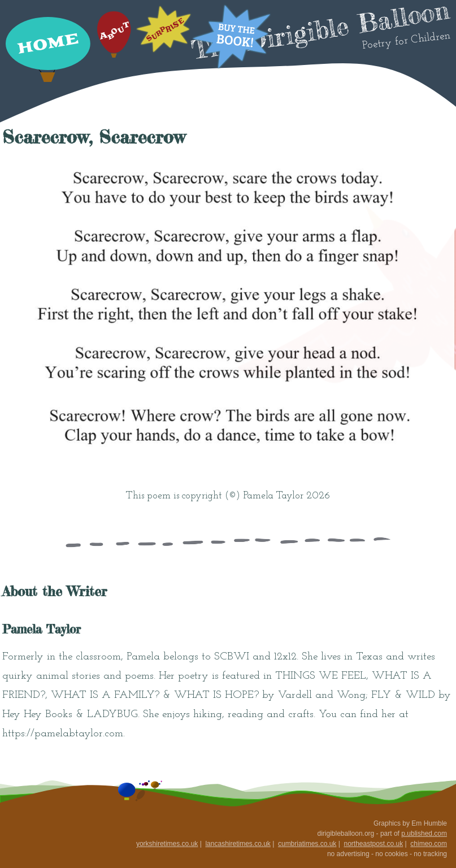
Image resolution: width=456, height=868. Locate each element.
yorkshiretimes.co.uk (167, 844)
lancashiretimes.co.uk (238, 844)
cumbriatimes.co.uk (307, 844)
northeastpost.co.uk (373, 844)
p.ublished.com (424, 834)
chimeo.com (429, 844)
